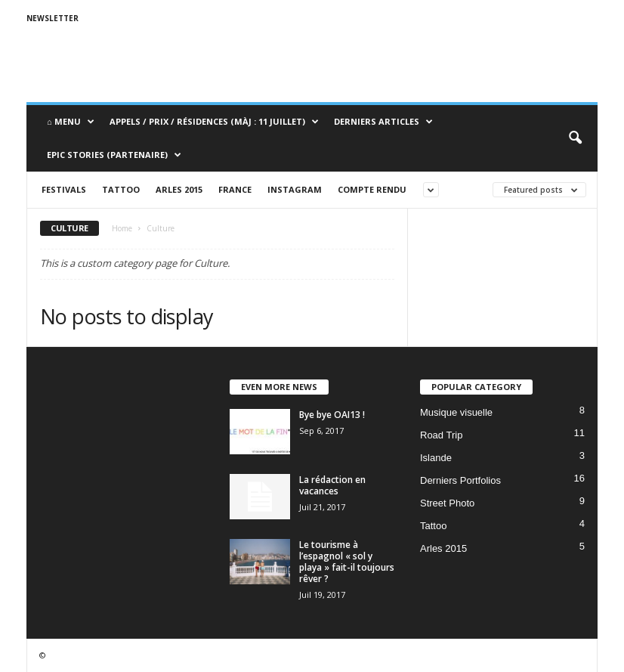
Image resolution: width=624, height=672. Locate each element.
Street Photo (447, 503)
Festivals (64, 189)
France (235, 189)
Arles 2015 (179, 189)
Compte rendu (372, 189)
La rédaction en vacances (332, 485)
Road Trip (441, 435)
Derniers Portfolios (460, 480)
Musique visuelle (456, 412)
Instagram (295, 189)
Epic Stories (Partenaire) (114, 155)
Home (122, 228)
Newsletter (53, 18)
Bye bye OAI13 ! (332, 415)
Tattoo (121, 189)
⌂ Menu (71, 122)
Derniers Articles (383, 122)
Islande (436, 458)
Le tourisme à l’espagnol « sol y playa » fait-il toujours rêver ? (347, 562)
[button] (575, 138)
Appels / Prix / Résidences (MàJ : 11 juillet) (214, 122)
